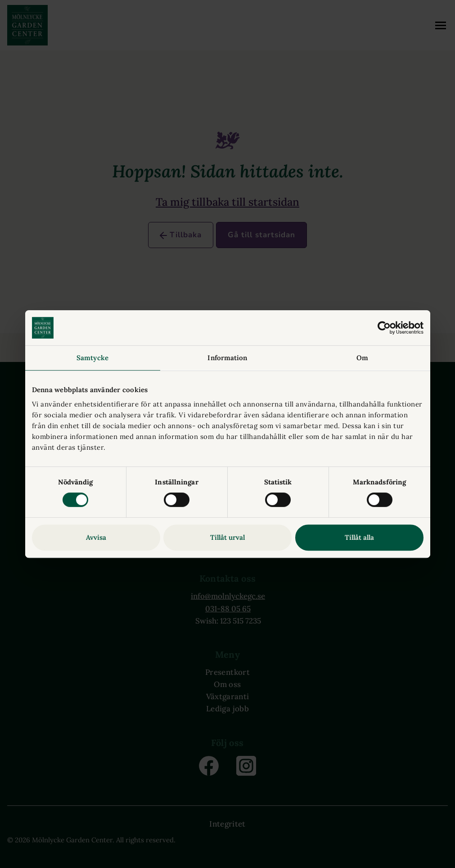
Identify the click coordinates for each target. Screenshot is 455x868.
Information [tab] (227, 358)
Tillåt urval (227, 537)
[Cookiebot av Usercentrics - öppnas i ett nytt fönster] (384, 328)
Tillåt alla (359, 537)
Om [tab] (362, 358)
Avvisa (96, 537)
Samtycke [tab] (92, 358)
